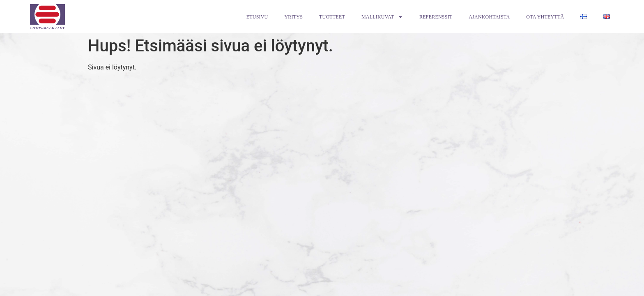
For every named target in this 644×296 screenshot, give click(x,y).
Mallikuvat (382, 17)
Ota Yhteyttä (545, 17)
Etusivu (257, 17)
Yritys (293, 17)
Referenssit (436, 17)
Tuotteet (332, 17)
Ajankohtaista (489, 17)
